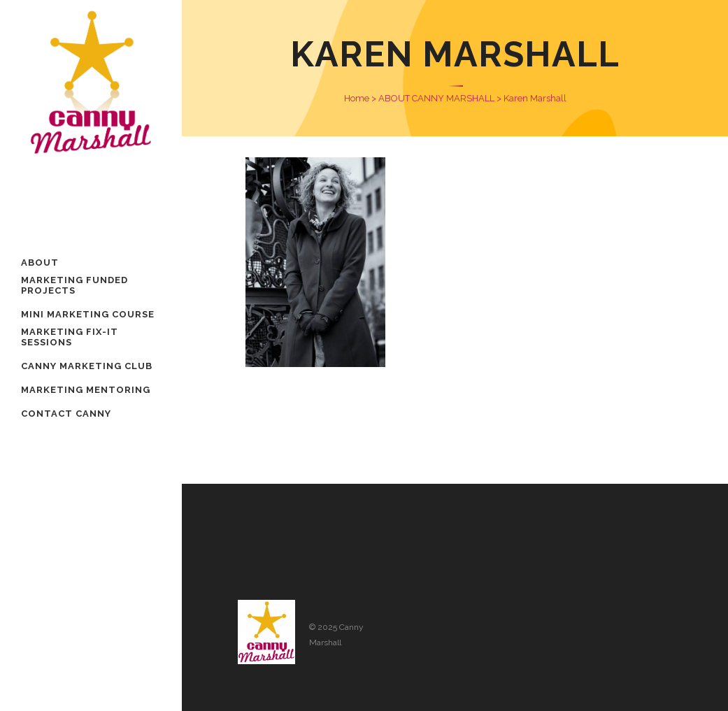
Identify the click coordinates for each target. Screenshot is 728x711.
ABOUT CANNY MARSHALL (436, 98)
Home (357, 98)
